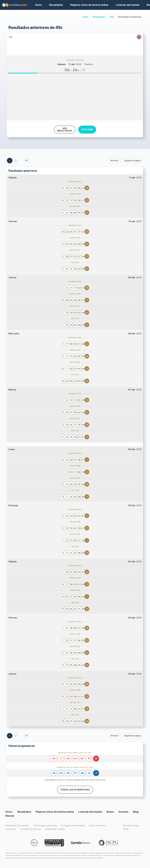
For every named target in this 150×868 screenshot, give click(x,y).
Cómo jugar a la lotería (45, 825)
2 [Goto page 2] (16, 161)
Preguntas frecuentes (17, 825)
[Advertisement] (75, 97)
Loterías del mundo (128, 5)
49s (112, 17)
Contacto (11, 829)
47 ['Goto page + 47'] (27, 161)
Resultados (99, 17)
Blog (136, 812)
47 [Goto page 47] (27, 736)
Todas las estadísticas (75, 790)
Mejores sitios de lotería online (89, 5)
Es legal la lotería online (73, 825)
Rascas (10, 816)
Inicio (86, 17)
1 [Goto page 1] (10, 161)
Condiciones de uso (31, 829)
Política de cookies (55, 829)
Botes (110, 812)
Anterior (115, 161)
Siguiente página (132, 161)
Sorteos (123, 812)
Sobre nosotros (97, 825)
